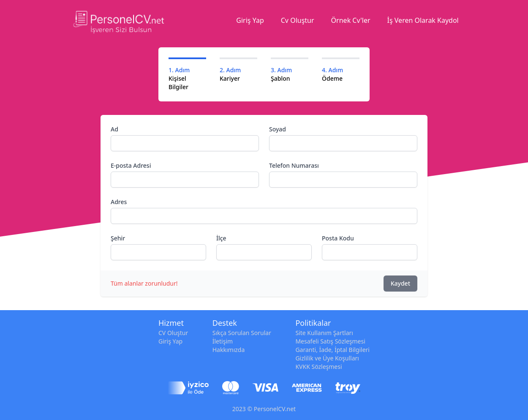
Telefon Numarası (294, 165)
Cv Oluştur (298, 20)
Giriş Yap (250, 20)
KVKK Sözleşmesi (318, 367)
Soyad (278, 129)
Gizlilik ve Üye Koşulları (327, 358)
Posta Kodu (338, 238)
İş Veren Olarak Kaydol (423, 20)
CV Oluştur (173, 333)
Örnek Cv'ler (351, 20)
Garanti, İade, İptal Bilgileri (332, 350)
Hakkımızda (229, 350)
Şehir (118, 238)
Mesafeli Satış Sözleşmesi (330, 341)
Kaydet (400, 283)
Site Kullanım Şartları (324, 333)
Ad (114, 129)
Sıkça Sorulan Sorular (242, 333)
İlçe (221, 238)
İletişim (223, 341)
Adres (119, 202)
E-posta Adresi (131, 165)
